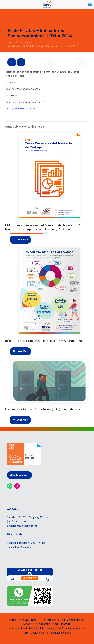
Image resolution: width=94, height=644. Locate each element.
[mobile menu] (90, 5)
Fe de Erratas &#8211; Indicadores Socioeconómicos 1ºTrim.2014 (43, 46)
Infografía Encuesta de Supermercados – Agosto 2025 (44, 341)
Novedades (26, 42)
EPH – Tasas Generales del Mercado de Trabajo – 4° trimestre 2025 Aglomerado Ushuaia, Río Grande (42, 227)
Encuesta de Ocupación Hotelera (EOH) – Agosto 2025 (44, 409)
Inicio (11, 42)
